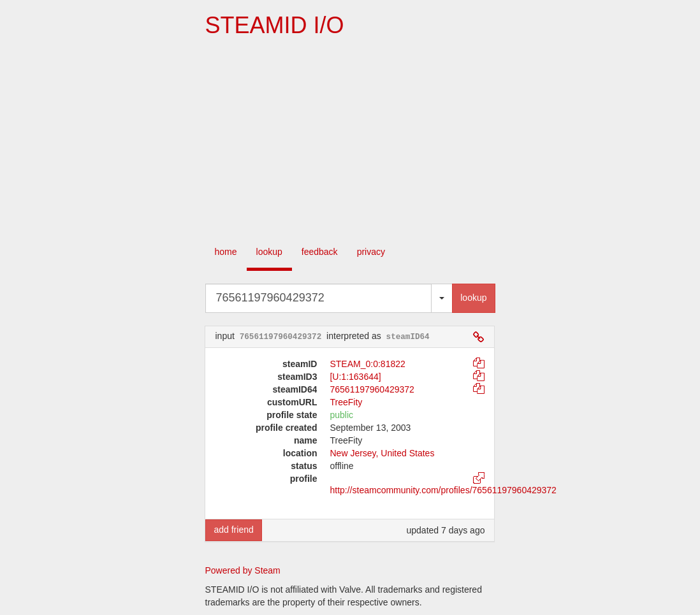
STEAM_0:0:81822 (367, 364)
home (226, 252)
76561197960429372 (372, 389)
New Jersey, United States (382, 453)
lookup (269, 252)
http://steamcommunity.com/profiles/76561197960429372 (443, 490)
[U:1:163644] (355, 377)
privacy (371, 252)
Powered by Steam (243, 570)
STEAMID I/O (274, 25)
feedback (320, 252)
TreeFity (346, 402)
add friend (233, 530)
